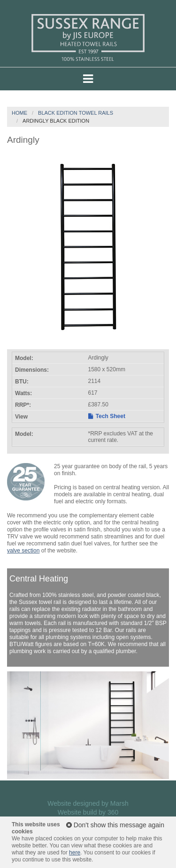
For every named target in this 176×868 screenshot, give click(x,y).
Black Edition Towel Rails (76, 113)
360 (113, 812)
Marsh (119, 803)
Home (19, 113)
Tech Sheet (107, 416)
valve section (23, 551)
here (75, 853)
